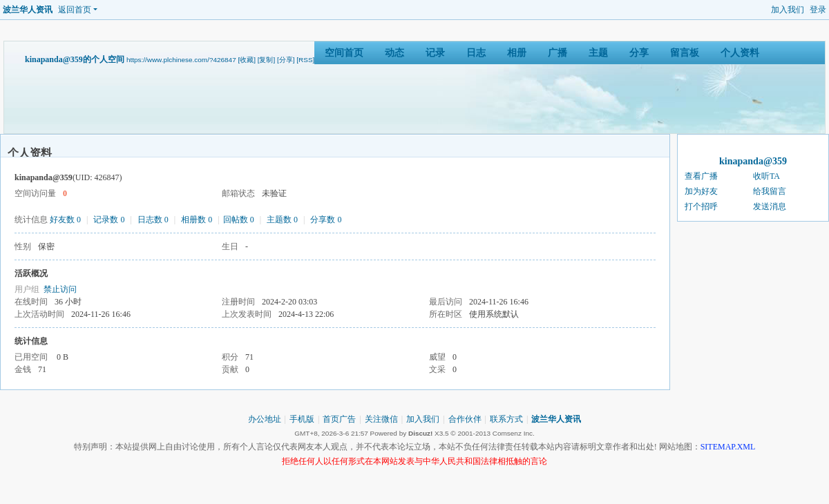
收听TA (766, 176)
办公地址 (265, 419)
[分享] (286, 60)
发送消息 (770, 206)
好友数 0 (65, 220)
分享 (639, 53)
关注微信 (381, 419)
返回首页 (75, 10)
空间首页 (344, 53)
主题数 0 (282, 220)
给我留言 (770, 191)
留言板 (685, 53)
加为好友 (701, 191)
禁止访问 (60, 289)
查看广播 (701, 176)
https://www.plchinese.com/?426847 (181, 60)
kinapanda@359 (753, 161)
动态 (394, 53)
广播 (558, 53)
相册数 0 (197, 220)
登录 (818, 10)
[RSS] (305, 60)
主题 (598, 53)
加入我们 (788, 10)
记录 (435, 53)
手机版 (302, 419)
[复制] (267, 60)
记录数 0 (109, 220)
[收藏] (247, 60)
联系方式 (506, 419)
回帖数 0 (239, 220)
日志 (476, 53)
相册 (517, 53)
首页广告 (339, 419)
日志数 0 (153, 220)
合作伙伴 (465, 419)
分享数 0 (326, 220)
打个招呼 (701, 206)
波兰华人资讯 (28, 10)
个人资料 (740, 53)
